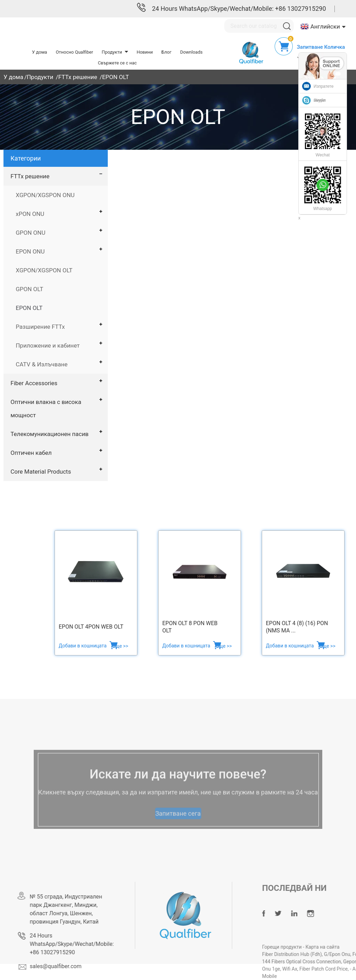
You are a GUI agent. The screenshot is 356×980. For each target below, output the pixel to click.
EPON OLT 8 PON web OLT (190, 627)
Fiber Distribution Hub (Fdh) (307, 954)
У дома (13, 77)
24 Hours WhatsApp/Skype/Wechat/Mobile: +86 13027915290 (239, 9)
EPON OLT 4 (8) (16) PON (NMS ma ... (297, 627)
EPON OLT (116, 77)
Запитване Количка (321, 47)
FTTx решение (78, 77)
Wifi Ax (304, 969)
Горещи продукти (297, 947)
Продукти (40, 77)
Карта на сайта (337, 947)
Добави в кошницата (83, 646)
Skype (319, 100)
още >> (120, 646)
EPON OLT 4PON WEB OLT (91, 627)
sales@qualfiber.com (67, 966)
